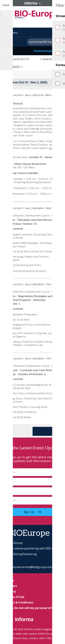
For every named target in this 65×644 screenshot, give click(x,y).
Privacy (11, 591)
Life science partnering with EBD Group (32, 548)
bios (52, 148)
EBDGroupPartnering (20, 554)
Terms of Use (15, 597)
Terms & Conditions (19, 602)
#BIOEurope (27, 533)
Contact (11, 586)
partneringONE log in (42, 42)
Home (10, 580)
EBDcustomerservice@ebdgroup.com (28, 567)
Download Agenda (47, 51)
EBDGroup (13, 543)
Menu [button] (14, 33)
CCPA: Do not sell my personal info (30, 608)
